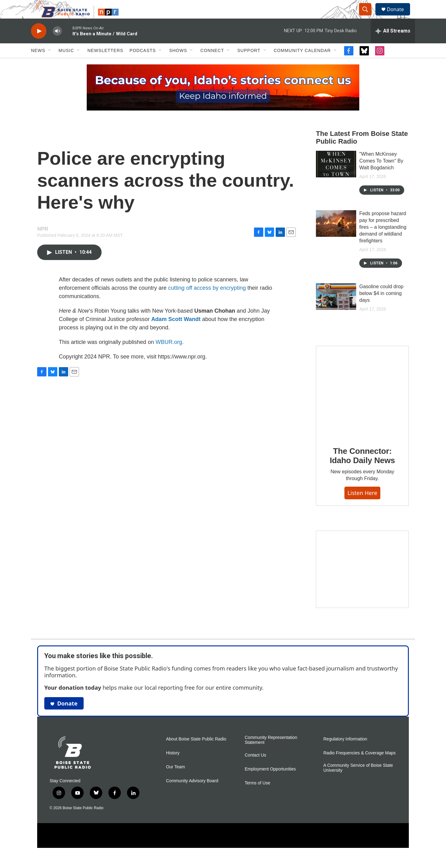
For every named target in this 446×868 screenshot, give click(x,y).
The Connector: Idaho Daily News (363, 470)
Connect (212, 64)
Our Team (175, 781)
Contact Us (255, 769)
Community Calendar (302, 64)
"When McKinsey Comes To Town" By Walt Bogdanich (381, 175)
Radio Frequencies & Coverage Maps (359, 767)
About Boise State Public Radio (196, 753)
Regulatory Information (345, 753)
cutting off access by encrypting (207, 302)
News (38, 64)
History (173, 767)
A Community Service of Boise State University (358, 782)
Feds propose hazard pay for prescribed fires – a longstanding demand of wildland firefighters (383, 241)
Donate (399, 16)
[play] (39, 45)
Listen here (362, 507)
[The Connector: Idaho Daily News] (362, 406)
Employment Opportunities (270, 783)
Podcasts (143, 64)
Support (249, 64)
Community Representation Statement (271, 754)
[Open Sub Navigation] (50, 64)
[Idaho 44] (362, 583)
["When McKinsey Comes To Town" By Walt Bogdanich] (336, 178)
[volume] (57, 45)
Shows (178, 64)
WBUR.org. (170, 356)
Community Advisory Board (192, 795)
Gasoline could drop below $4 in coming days (381, 307)
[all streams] (393, 45)
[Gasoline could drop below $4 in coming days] (336, 310)
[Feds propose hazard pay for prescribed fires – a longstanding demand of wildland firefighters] (336, 237)
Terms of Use (257, 797)
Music (66, 64)
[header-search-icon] (368, 16)
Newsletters (105, 64)
